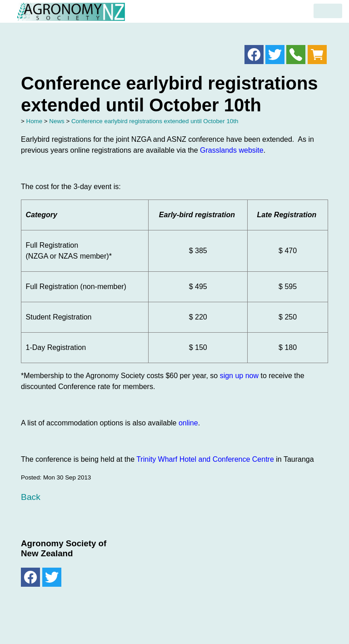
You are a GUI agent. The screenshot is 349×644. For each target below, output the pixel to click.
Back (31, 497)
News (57, 121)
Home (35, 121)
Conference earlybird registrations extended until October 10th (155, 121)
